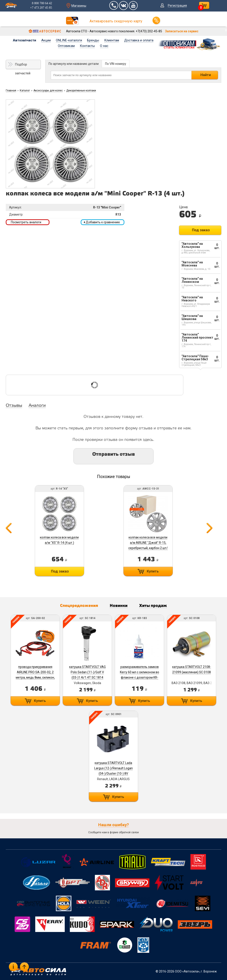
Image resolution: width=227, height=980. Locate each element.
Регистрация (177, 6)
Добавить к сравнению (102, 222)
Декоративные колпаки (81, 91)
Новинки (119, 606)
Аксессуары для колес (48, 91)
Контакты (87, 46)
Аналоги (37, 406)
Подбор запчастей (23, 66)
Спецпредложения (79, 606)
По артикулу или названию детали (74, 64)
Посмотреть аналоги (26, 222)
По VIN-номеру (116, 64)
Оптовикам (66, 46)
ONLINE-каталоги (69, 40)
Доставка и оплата (139, 40)
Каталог (25, 91)
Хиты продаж (153, 606)
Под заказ (201, 230)
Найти (206, 75)
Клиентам (112, 40)
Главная (11, 91)
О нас (104, 46)
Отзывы (14, 406)
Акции (46, 40)
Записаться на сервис (182, 31)
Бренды (93, 40)
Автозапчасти (24, 40)
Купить (153, 571)
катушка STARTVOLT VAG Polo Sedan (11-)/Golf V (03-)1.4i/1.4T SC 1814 (87, 672)
